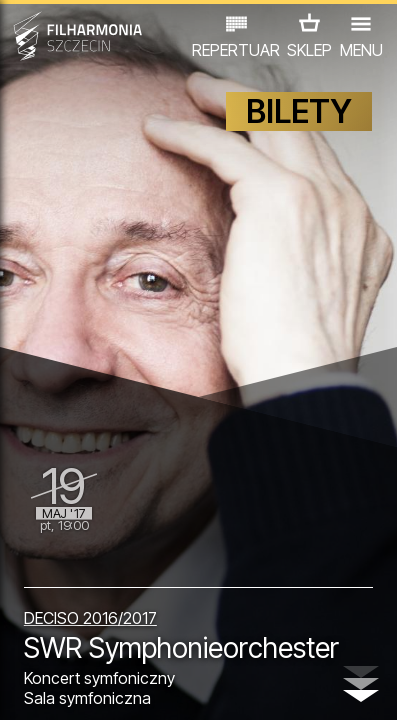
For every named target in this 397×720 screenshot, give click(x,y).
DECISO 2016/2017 (90, 618)
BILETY (299, 111)
